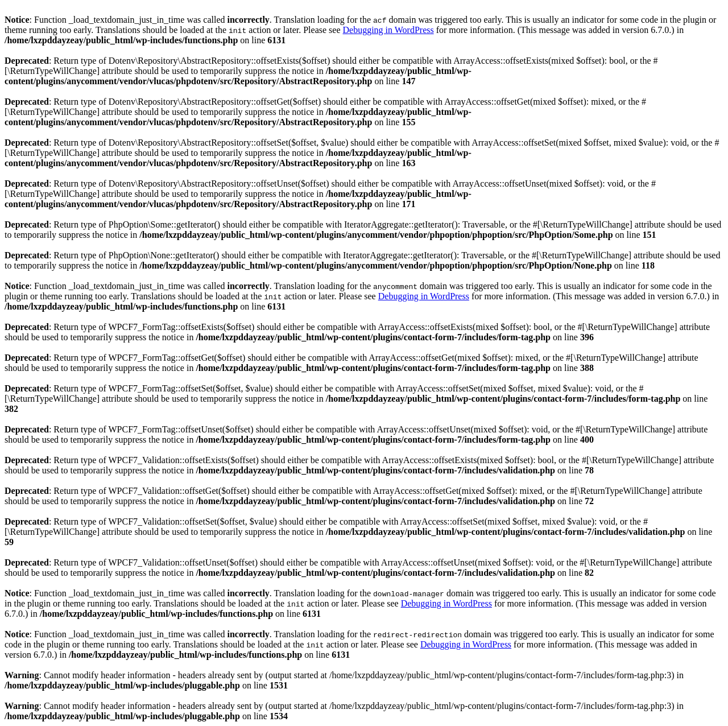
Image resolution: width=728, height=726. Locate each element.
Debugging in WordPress (388, 30)
